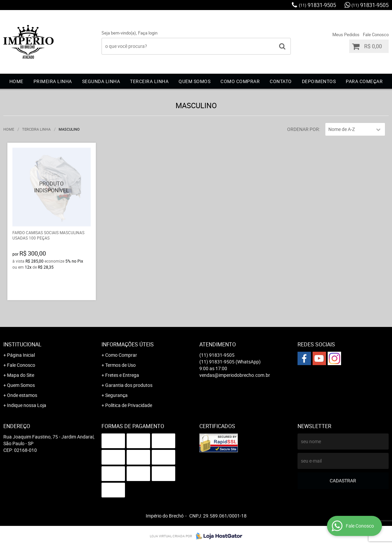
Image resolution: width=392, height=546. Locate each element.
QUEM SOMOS (194, 81)
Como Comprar (121, 355)
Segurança (116, 395)
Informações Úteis (128, 344)
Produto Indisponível (52, 187)
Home (16, 81)
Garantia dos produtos (129, 385)
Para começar (364, 81)
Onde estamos (22, 395)
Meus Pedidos (346, 35)
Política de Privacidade (129, 405)
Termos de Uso (120, 365)
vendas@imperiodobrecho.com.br (235, 375)
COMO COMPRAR (240, 81)
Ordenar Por (303, 129)
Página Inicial (21, 355)
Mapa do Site (21, 375)
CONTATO (281, 81)
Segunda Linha (101, 81)
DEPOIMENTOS (319, 81)
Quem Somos (21, 385)
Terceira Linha (149, 81)
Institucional (22, 344)
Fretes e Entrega (122, 375)
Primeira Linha (53, 81)
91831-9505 (317, 5)
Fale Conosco (376, 35)
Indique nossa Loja (27, 405)
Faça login (148, 33)
